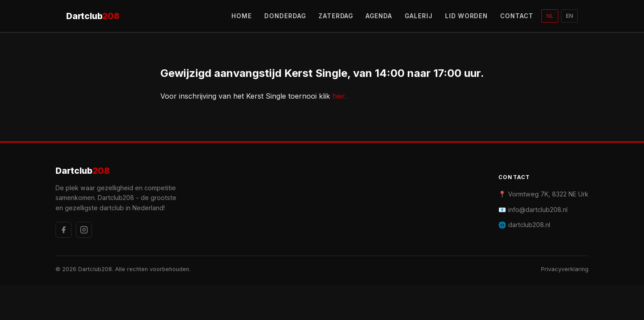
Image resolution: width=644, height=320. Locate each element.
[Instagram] (84, 230)
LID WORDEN (467, 16)
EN (569, 16)
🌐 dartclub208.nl (524, 225)
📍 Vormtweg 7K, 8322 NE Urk (543, 194)
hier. (339, 96)
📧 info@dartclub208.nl (533, 210)
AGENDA (379, 16)
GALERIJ (419, 16)
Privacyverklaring (565, 269)
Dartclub (93, 16)
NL (550, 16)
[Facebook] (64, 230)
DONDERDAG (285, 16)
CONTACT (517, 16)
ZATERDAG (336, 16)
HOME (242, 16)
